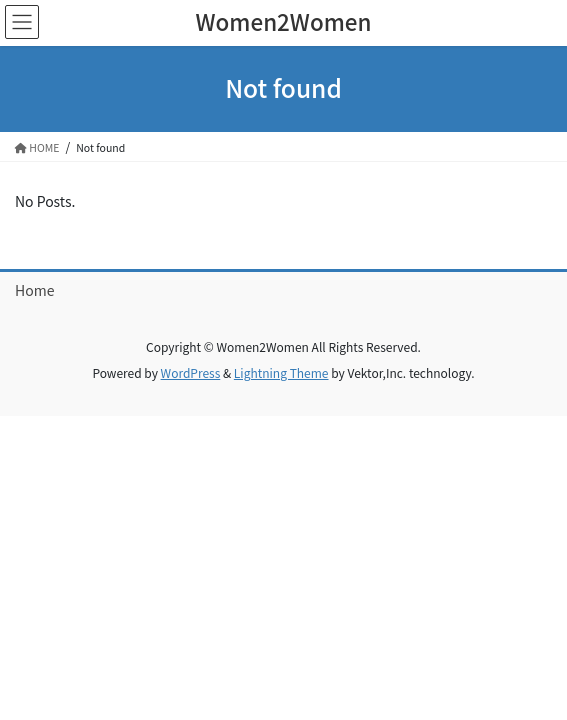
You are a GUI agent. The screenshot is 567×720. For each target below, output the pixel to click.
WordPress (191, 372)
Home (34, 290)
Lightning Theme (281, 372)
